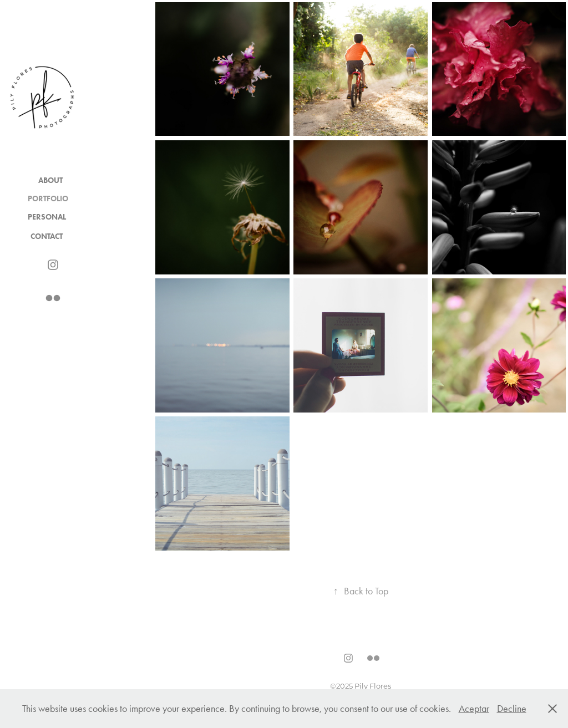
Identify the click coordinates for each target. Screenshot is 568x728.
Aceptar (474, 709)
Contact (47, 236)
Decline (512, 709)
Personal (47, 217)
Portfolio (48, 199)
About (50, 180)
